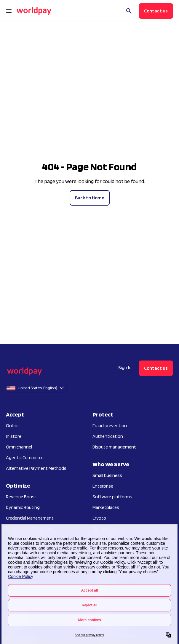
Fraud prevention (110, 426)
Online (12, 426)
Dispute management (114, 447)
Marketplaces (106, 507)
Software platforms (112, 497)
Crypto (99, 518)
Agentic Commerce (25, 458)
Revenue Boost (21, 497)
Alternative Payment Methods (36, 468)
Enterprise (103, 486)
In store (14, 436)
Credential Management (30, 518)
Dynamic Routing (23, 507)
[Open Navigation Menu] (9, 11)
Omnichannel (19, 447)
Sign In (125, 367)
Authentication (108, 436)
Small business (107, 475)
